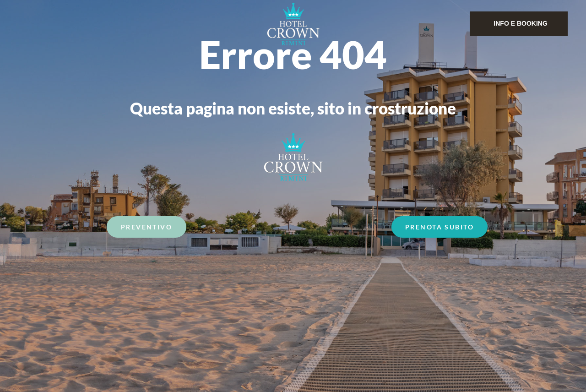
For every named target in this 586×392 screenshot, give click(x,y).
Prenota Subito (439, 228)
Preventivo (146, 228)
